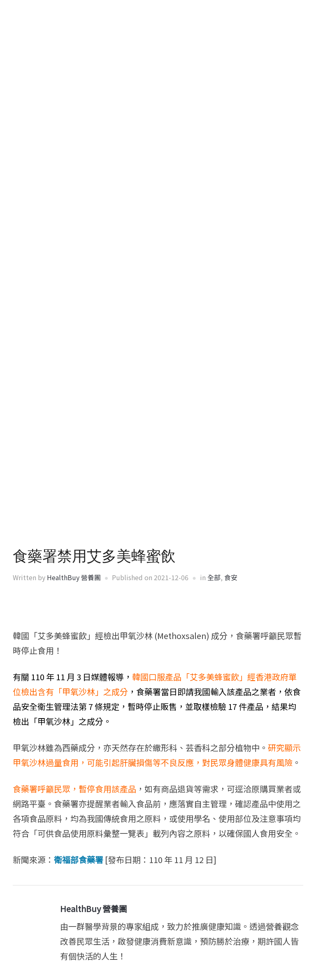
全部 (214, 577)
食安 (231, 577)
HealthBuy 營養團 (74, 577)
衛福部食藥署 (79, 860)
